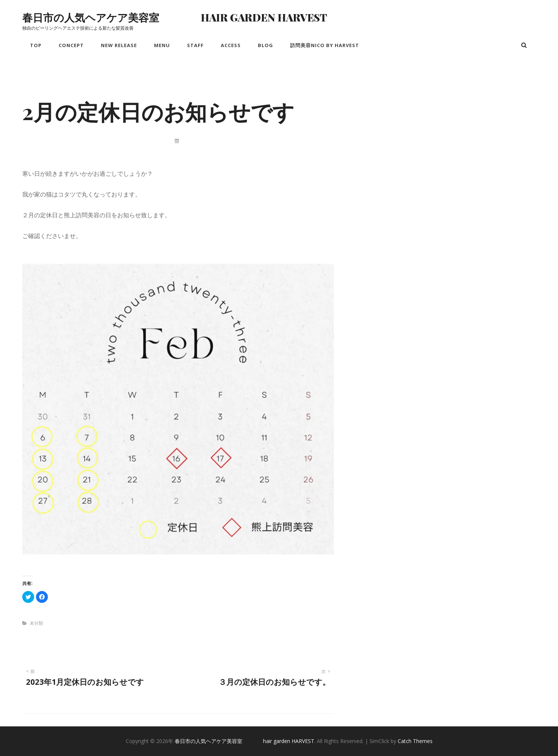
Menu (162, 45)
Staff (195, 45)
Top (36, 45)
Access (231, 45)
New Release (119, 45)
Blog (265, 45)
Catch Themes (415, 741)
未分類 (36, 623)
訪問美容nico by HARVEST (325, 45)
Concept (71, 45)
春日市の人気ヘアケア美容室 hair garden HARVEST (175, 17)
